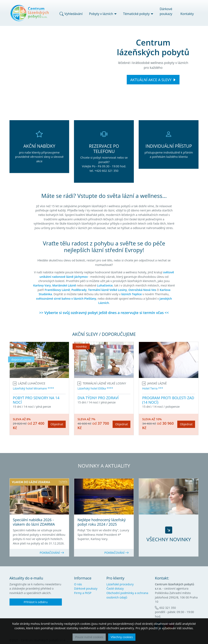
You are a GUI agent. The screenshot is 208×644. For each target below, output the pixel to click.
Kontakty (187, 14)
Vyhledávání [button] (71, 14)
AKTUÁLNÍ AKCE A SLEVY (151, 80)
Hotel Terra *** (153, 388)
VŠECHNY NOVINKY (169, 539)
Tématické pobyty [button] (136, 14)
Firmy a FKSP (83, 593)
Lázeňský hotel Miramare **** (34, 388)
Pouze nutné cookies (89, 637)
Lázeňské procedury (120, 584)
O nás (78, 584)
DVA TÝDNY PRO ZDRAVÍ (98, 398)
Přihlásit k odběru (36, 602)
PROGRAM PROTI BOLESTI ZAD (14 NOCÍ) (168, 400)
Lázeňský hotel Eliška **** (95, 388)
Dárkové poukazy (166, 11)
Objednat (57, 424)
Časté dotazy (115, 588)
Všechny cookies (122, 637)
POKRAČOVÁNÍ (52, 553)
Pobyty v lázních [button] (101, 14)
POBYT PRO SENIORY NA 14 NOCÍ (36, 400)
